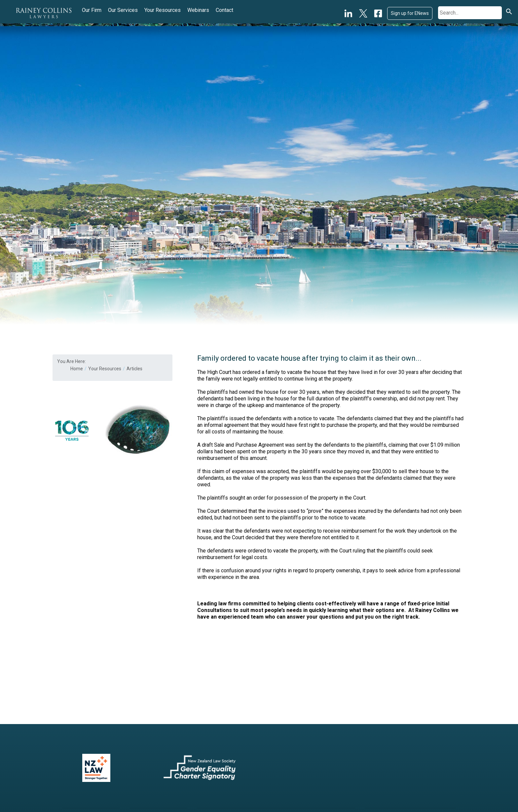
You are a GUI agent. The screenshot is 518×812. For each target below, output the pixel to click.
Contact (224, 10)
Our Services (123, 10)
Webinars (198, 10)
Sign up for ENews (410, 13)
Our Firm (92, 10)
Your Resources (163, 10)
